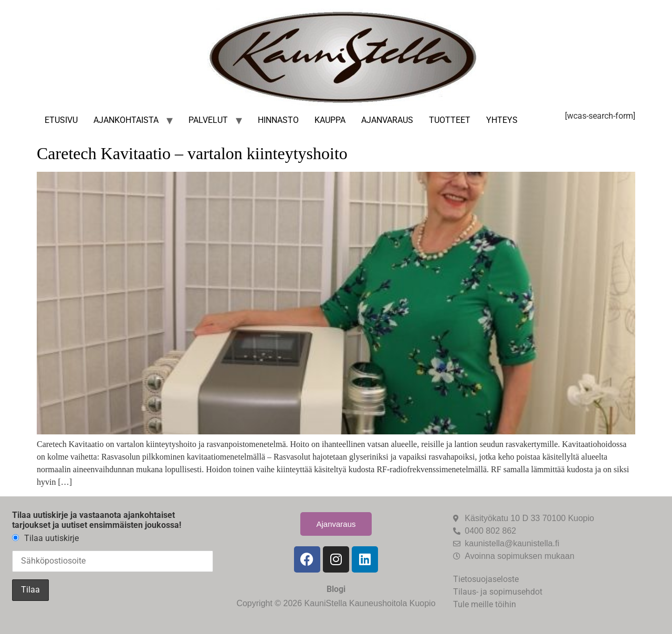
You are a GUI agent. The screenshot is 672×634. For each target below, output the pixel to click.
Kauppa (330, 120)
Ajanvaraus (387, 120)
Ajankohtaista (126, 120)
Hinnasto (278, 120)
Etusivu (61, 120)
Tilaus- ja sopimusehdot (498, 592)
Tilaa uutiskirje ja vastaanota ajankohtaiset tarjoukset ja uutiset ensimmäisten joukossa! (97, 520)
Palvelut (208, 120)
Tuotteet (450, 120)
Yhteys (502, 120)
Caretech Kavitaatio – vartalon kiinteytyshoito (192, 153)
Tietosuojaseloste (486, 579)
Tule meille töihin (485, 604)
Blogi (336, 589)
